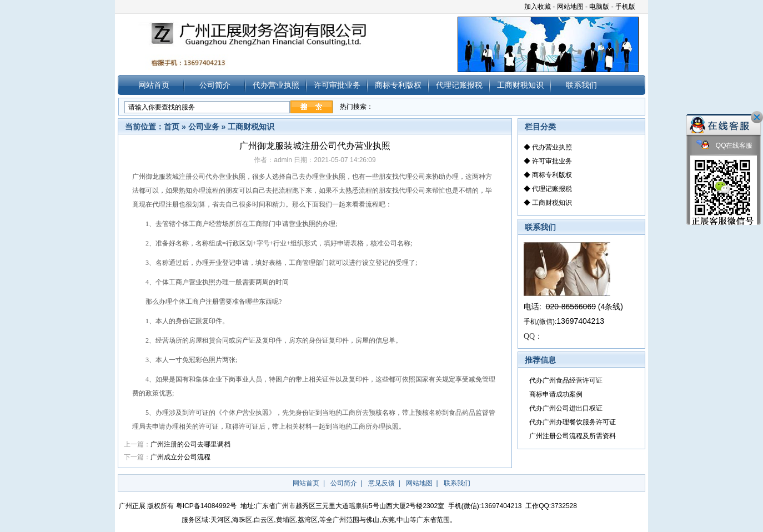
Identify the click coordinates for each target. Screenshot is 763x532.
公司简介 (215, 85)
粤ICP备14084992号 (206, 506)
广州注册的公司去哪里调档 (190, 444)
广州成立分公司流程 (182, 457)
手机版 (625, 7)
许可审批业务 (337, 85)
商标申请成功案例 (556, 394)
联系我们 (581, 85)
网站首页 (154, 85)
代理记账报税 (459, 85)
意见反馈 (381, 483)
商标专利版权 (398, 85)
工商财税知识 (520, 85)
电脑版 (599, 7)
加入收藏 (538, 7)
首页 (172, 127)
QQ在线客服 (725, 146)
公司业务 (204, 127)
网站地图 (570, 7)
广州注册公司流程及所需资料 (573, 436)
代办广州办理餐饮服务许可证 (573, 422)
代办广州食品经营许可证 (566, 380)
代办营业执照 (276, 85)
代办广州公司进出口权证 (566, 408)
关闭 (757, 117)
